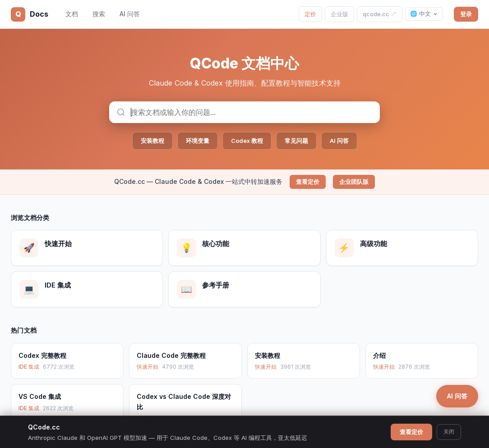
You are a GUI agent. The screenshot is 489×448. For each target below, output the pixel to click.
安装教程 (152, 141)
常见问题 (296, 141)
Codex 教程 (247, 141)
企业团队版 (354, 182)
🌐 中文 (424, 14)
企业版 (339, 14)
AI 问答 (130, 14)
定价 (310, 14)
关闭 (449, 432)
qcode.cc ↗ (380, 14)
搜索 (99, 14)
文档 (72, 14)
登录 (466, 14)
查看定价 (308, 182)
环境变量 (198, 141)
